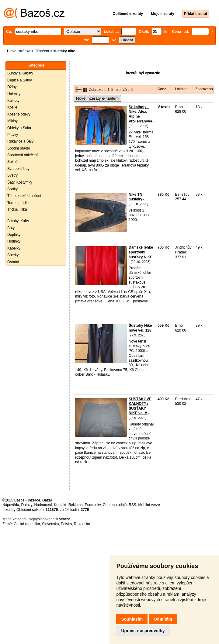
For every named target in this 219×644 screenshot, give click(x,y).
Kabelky (14, 248)
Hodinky (14, 241)
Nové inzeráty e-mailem (97, 98)
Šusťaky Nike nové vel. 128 (140, 328)
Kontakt (60, 505)
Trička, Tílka (17, 209)
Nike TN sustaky (136, 197)
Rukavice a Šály (20, 141)
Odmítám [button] (163, 619)
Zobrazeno (204, 89)
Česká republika (27, 524)
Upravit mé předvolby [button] (143, 631)
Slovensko (50, 524)
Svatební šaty (18, 169)
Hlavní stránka (19, 51)
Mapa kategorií (14, 519)
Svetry (12, 175)
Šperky (13, 255)
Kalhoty (13, 101)
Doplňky (14, 235)
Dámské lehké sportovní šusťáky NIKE (141, 252)
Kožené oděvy (19, 114)
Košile (12, 107)
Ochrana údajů (115, 505)
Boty (11, 228)
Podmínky (93, 505)
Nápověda (11, 505)
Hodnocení (43, 505)
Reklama (76, 505)
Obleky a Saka (19, 128)
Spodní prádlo (19, 148)
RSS (132, 505)
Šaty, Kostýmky (20, 182)
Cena (162, 89)
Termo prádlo (18, 203)
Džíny (12, 87)
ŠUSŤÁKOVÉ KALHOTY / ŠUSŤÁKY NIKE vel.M (140, 406)
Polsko (66, 524)
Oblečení (42, 51)
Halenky (14, 94)
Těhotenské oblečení (24, 196)
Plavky (13, 135)
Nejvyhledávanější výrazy (49, 519)
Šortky (12, 189)
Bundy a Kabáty (20, 73)
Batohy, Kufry (18, 221)
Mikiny (12, 121)
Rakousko (82, 524)
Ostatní (13, 262)
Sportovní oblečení (23, 155)
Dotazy (26, 505)
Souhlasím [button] (132, 619)
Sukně (12, 162)
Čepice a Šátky (20, 80)
